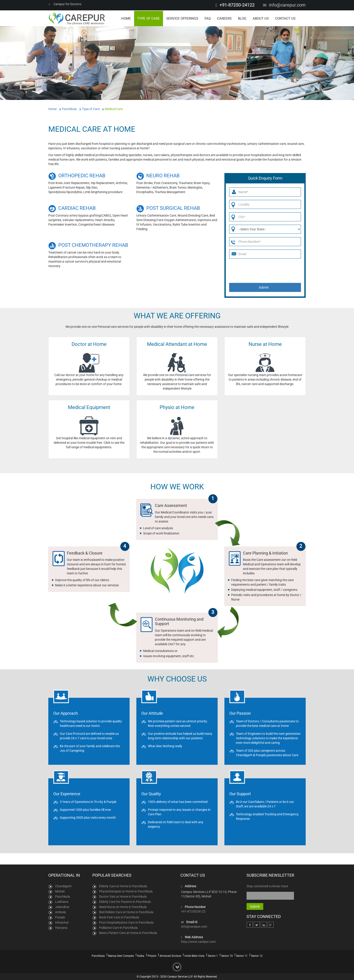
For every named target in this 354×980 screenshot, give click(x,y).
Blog (242, 18)
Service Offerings (182, 18)
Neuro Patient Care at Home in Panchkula (128, 932)
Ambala (61, 912)
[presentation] (263, 270)
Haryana (61, 927)
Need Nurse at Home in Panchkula (123, 906)
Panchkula (63, 896)
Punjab (60, 917)
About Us (261, 18)
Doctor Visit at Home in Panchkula (123, 896)
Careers (224, 18)
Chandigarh (63, 886)
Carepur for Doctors (65, 4)
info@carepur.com (287, 5)
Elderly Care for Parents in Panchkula (125, 901)
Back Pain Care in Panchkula (119, 917)
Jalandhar (62, 906)
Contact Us (285, 18)
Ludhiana (62, 901)
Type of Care (149, 18)
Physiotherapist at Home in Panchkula (126, 891)
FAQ (208, 18)
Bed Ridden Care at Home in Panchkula (126, 912)
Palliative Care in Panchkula (118, 927)
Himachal (62, 922)
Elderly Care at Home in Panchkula (123, 886)
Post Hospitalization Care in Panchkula (126, 922)
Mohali (60, 891)
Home (126, 18)
